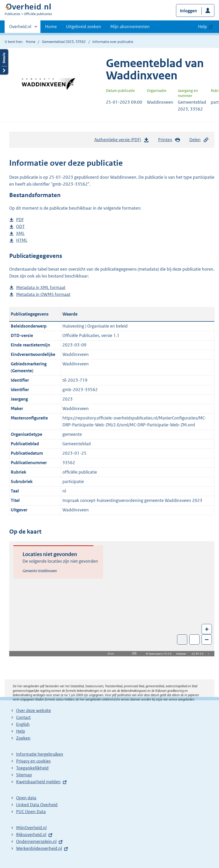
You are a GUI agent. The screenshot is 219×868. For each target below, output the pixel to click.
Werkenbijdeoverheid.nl (39, 848)
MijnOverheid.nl (31, 828)
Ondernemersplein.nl (36, 841)
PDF (20, 220)
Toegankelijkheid (32, 768)
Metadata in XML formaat (41, 288)
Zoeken (23, 738)
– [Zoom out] (207, 639)
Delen (199, 140)
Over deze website (34, 710)
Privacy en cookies (33, 761)
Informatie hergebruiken (40, 754)
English (23, 724)
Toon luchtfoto (182, 640)
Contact (23, 717)
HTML (22, 240)
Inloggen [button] (188, 11)
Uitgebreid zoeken (84, 27)
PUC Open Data (31, 812)
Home (51, 27)
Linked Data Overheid (37, 805)
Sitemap (24, 775)
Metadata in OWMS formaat (43, 294)
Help (21, 731)
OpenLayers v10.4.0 (161, 654)
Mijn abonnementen (130, 27)
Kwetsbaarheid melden (38, 782)
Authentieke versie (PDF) (122, 141)
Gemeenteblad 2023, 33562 (64, 42)
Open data (26, 798)
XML (20, 233)
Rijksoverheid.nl (31, 835)
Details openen (4, 62)
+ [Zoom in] (207, 629)
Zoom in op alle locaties (195, 640)
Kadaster (182, 654)
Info (134, 653)
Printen (169, 140)
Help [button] (202, 27)
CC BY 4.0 (199, 654)
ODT (20, 227)
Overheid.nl (20, 28)
